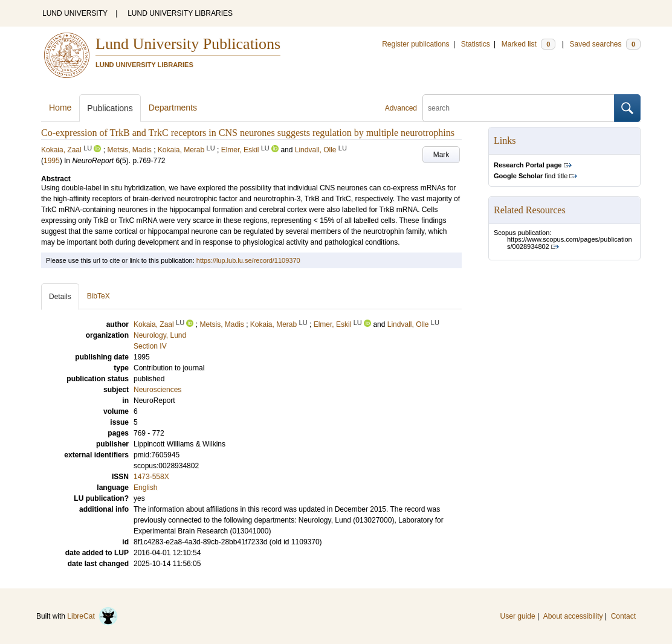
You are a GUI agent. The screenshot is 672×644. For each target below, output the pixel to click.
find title (531, 176)
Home (60, 108)
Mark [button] (441, 155)
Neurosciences (157, 390)
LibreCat (92, 616)
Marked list (528, 44)
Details (60, 297)
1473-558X (151, 477)
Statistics (476, 44)
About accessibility (573, 616)
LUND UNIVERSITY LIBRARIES (180, 13)
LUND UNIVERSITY (75, 13)
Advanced (401, 108)
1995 (52, 161)
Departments (173, 108)
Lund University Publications (188, 44)
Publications (110, 108)
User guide (518, 616)
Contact (623, 616)
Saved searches (605, 44)
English (145, 488)
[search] (519, 108)
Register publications (415, 44)
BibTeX (99, 296)
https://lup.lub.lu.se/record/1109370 (248, 260)
